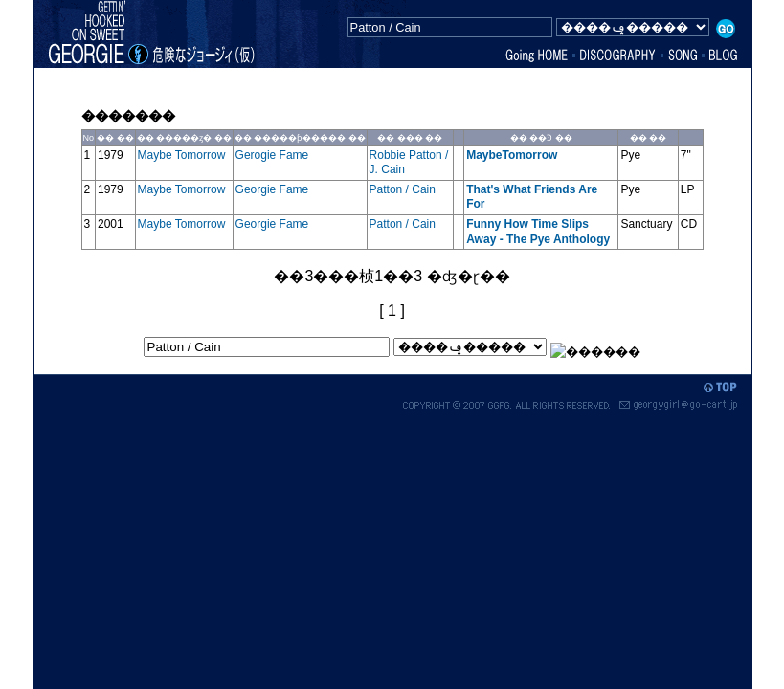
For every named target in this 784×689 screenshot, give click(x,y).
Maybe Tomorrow (182, 155)
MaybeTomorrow (513, 155)
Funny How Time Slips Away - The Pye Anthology (539, 232)
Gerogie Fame (272, 155)
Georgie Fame (272, 189)
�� (105, 138)
